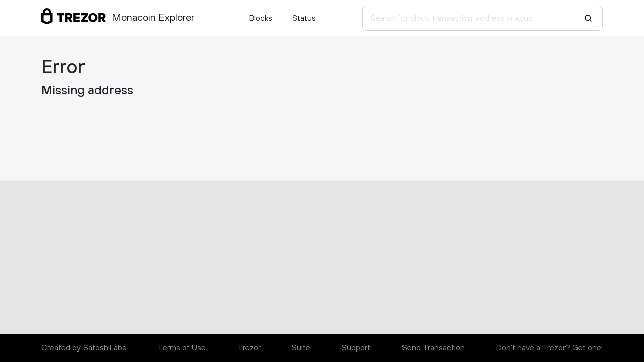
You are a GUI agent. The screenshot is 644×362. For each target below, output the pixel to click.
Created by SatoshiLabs (84, 348)
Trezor (249, 348)
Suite (301, 348)
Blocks (261, 18)
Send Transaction (433, 348)
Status (304, 18)
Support (356, 348)
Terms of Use (182, 348)
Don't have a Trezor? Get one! (549, 348)
